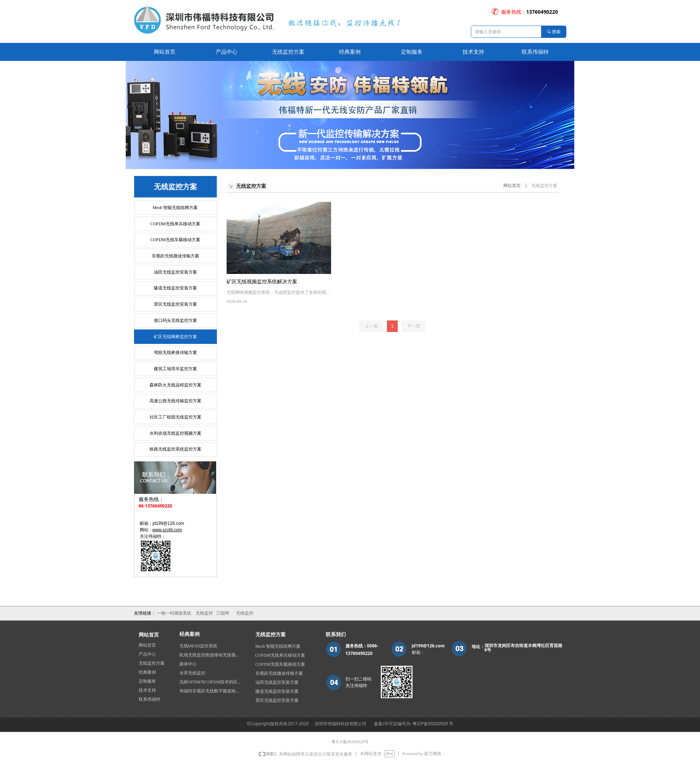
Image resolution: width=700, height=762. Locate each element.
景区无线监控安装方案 (175, 304)
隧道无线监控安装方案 (175, 288)
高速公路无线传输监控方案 (175, 401)
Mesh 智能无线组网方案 (175, 208)
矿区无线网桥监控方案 (175, 337)
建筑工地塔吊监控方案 (175, 369)
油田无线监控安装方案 (175, 272)
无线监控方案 (544, 186)
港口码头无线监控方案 (175, 320)
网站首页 (512, 186)
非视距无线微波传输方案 (175, 256)
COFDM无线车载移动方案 (175, 240)
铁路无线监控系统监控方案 (175, 449)
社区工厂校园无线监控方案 (175, 417)
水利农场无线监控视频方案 (175, 433)
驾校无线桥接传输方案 (175, 353)
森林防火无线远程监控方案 (175, 385)
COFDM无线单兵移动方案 (175, 224)
